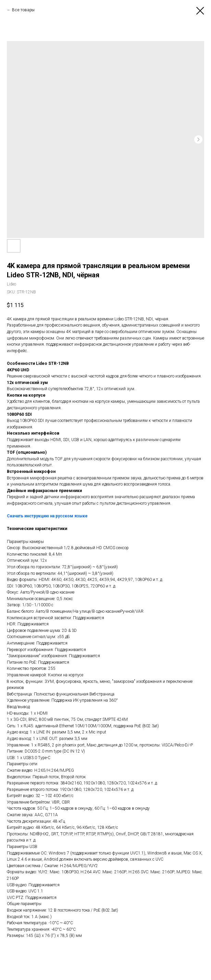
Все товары (23, 10)
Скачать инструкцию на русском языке (47, 516)
